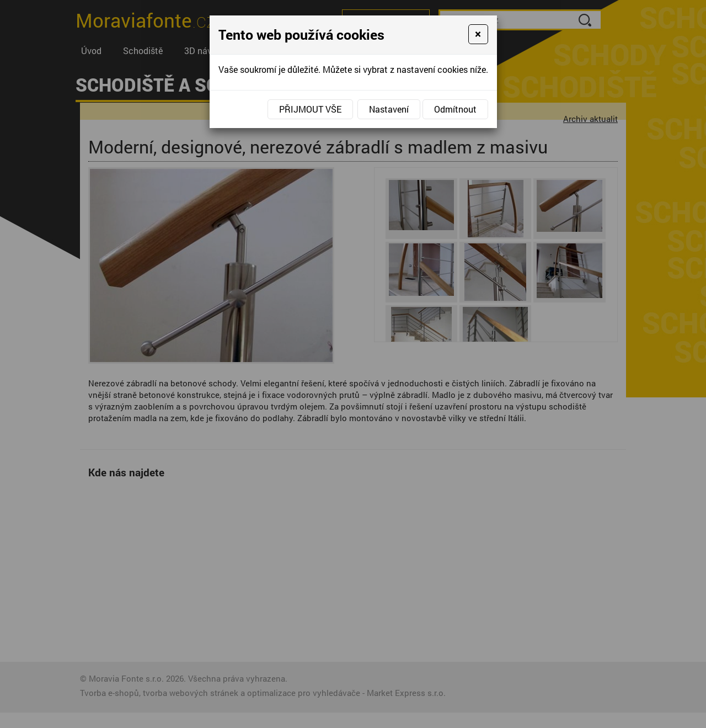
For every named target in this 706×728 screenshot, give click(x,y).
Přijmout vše (310, 109)
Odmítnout (455, 109)
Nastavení (389, 109)
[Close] (478, 34)
